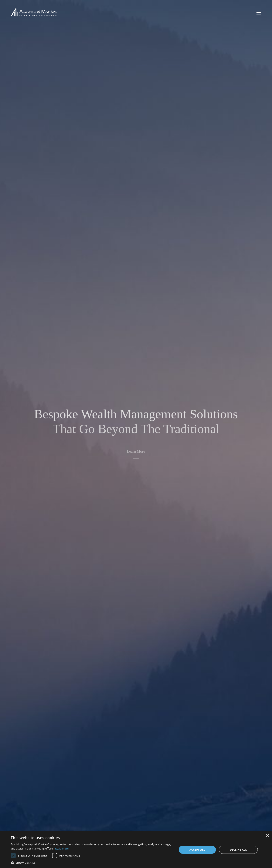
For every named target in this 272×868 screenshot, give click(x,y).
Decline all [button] (238, 850)
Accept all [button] (197, 850)
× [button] (267, 836)
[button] (91, 863)
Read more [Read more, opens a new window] (62, 849)
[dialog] (136, 850)
